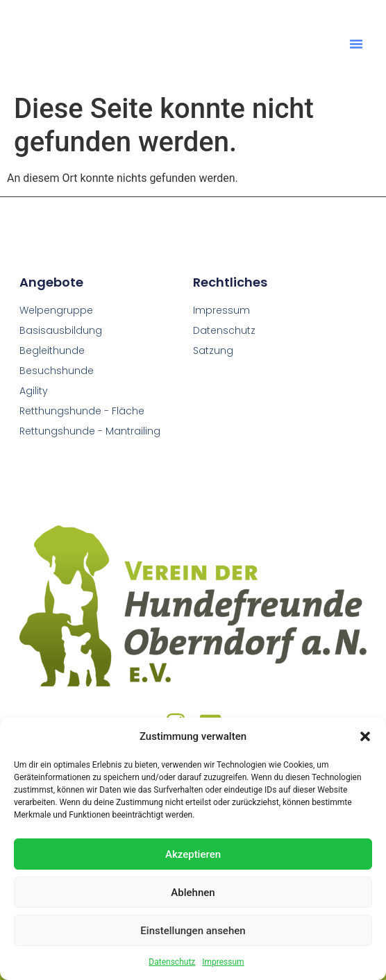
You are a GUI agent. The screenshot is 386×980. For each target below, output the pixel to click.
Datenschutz (172, 962)
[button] (365, 729)
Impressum (223, 962)
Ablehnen (193, 893)
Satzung (213, 350)
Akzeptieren (193, 854)
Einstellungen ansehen (193, 931)
